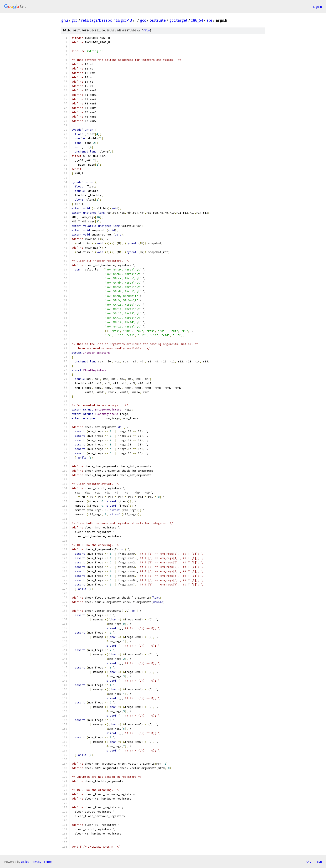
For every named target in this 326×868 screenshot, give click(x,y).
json (319, 862)
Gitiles (25, 862)
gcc (75, 20)
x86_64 (197, 20)
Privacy (36, 862)
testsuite (158, 20)
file (146, 30)
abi (209, 20)
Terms (48, 862)
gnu (65, 20)
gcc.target (178, 20)
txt (309, 862)
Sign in (317, 7)
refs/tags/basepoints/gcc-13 (107, 20)
